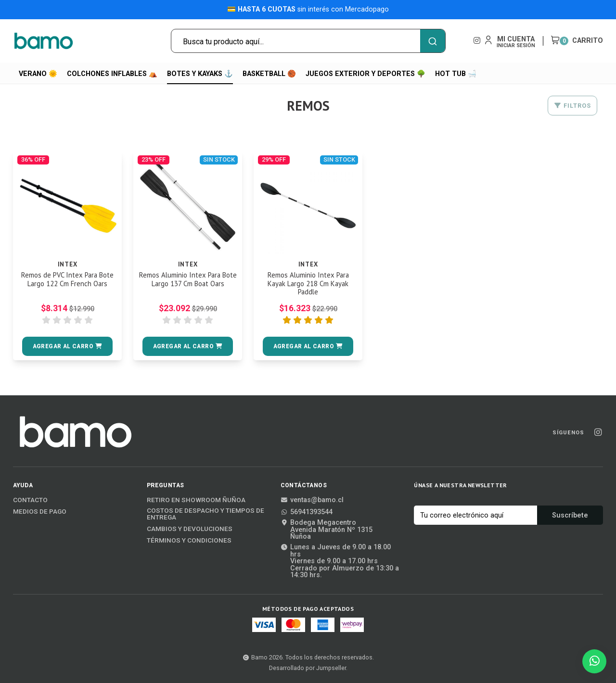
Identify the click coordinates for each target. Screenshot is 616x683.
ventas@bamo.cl (312, 500)
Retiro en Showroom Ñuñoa (196, 500)
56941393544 (307, 512)
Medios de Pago (40, 512)
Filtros (572, 106)
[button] (67, 346)
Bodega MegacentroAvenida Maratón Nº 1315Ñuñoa (327, 530)
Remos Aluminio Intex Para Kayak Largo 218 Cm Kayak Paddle (308, 285)
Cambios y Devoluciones (190, 529)
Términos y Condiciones (189, 541)
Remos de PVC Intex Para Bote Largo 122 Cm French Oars (68, 285)
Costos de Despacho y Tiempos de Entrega (205, 514)
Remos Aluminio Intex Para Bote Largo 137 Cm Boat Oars (188, 280)
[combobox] (308, 41)
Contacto (30, 500)
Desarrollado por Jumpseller (308, 668)
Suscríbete (570, 515)
